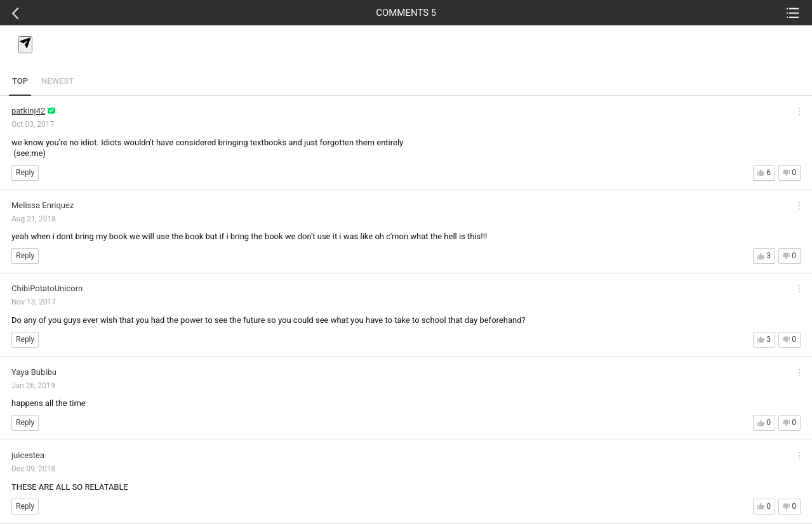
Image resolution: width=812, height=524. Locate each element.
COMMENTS (406, 13)
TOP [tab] (20, 81)
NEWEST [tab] (57, 81)
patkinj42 (28, 111)
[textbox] (408, 59)
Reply (25, 173)
